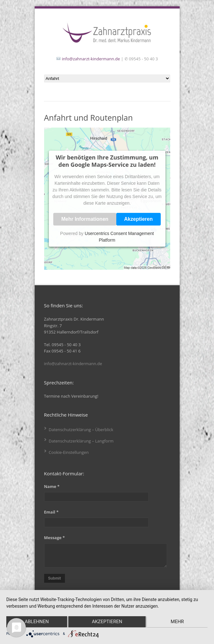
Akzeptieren (139, 219)
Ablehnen (36, 622)
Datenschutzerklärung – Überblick (81, 430)
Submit (55, 578)
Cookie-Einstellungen (69, 452)
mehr (178, 622)
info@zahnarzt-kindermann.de (91, 59)
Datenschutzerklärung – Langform (81, 441)
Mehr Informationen (85, 219)
